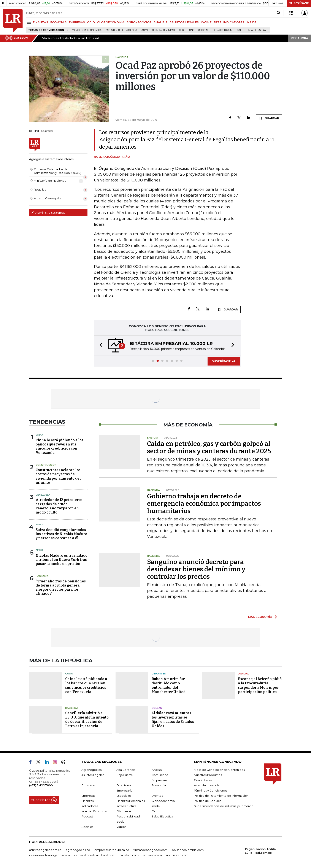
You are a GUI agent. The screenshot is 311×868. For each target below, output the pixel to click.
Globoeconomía (163, 801)
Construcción (46, 465)
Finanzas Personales (131, 801)
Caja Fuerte (125, 775)
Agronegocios (91, 770)
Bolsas (157, 708)
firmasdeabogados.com (151, 850)
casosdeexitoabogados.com (49, 855)
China (39, 435)
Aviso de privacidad (208, 785)
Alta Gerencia (126, 770)
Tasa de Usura (256, 30)
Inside (156, 806)
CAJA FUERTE (211, 22)
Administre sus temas (48, 213)
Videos (121, 827)
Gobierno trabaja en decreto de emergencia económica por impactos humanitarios (204, 504)
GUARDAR (269, 118)
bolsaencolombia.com (188, 850)
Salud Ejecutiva (162, 816)
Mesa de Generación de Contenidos (219, 770)
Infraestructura (126, 806)
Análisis (157, 770)
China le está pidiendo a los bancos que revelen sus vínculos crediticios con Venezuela (60, 446)
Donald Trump (223, 30)
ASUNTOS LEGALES (184, 22)
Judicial (244, 674)
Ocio (155, 811)
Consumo (88, 785)
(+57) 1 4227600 (41, 785)
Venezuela (43, 495)
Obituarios (124, 811)
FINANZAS (40, 22)
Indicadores (90, 806)
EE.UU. (40, 550)
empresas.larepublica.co (112, 850)
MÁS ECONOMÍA (260, 617)
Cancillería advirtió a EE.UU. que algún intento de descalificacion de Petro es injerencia (87, 719)
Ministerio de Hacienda (121, 30)
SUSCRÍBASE (299, 3)
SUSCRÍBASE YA (224, 361)
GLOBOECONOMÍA (111, 22)
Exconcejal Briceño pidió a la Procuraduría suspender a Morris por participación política (260, 685)
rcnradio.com (152, 855)
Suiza (39, 525)
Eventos (157, 796)
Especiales (124, 796)
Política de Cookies (208, 801)
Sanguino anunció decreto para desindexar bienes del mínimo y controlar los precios (196, 569)
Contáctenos (203, 780)
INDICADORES (234, 22)
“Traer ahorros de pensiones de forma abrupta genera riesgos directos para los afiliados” (61, 587)
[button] (100, 346)
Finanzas (87, 801)
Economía (159, 785)
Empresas (88, 796)
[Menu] (29, 22)
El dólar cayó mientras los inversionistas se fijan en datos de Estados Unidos (173, 719)
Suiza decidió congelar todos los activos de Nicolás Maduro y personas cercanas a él (61, 534)
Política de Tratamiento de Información (221, 796)
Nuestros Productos (208, 775)
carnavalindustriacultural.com (95, 855)
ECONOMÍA (59, 22)
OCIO (91, 22)
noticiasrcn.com (177, 855)
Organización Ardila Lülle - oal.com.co (260, 851)
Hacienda (42, 576)
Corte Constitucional (194, 30)
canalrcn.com (129, 855)
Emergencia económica (86, 30)
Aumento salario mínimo (158, 30)
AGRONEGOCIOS (139, 22)
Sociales (87, 827)
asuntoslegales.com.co (45, 850)
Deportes (159, 674)
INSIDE (251, 22)
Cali (240, 30)
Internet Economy (94, 811)
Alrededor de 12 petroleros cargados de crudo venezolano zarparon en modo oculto (59, 506)
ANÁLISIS (160, 22)
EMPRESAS (77, 22)
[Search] (278, 13)
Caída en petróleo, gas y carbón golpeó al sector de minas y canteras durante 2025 (209, 447)
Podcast (87, 816)
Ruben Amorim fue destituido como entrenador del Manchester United (169, 685)
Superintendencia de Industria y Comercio (224, 806)
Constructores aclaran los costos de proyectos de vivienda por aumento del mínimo (58, 476)
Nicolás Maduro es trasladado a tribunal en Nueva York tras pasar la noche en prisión (62, 560)
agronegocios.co (78, 850)
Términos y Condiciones (211, 790)
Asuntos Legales (93, 775)
